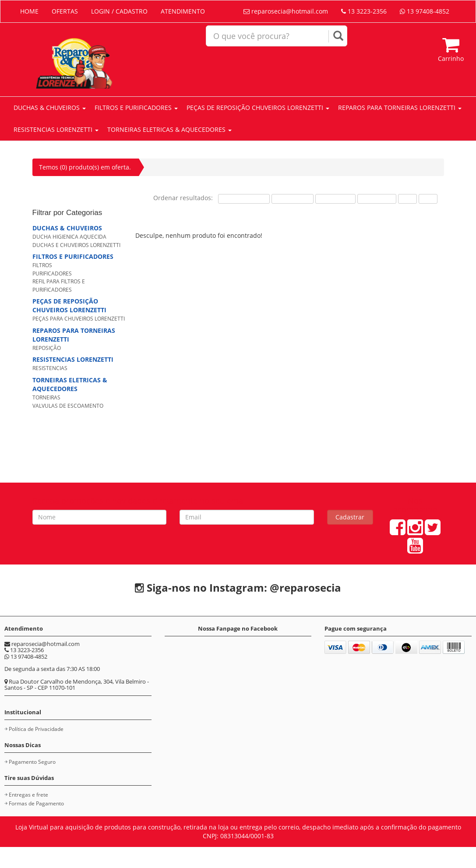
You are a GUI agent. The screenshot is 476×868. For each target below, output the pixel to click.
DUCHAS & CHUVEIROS (50, 108)
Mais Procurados (244, 199)
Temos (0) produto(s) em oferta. (85, 167)
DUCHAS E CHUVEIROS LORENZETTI (76, 245)
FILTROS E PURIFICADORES (136, 108)
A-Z (407, 199)
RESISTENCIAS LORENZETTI (56, 129)
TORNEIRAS (46, 397)
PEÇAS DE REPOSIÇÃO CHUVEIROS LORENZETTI (258, 108)
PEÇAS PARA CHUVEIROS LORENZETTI (79, 319)
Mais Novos (377, 199)
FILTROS (42, 265)
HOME (29, 11)
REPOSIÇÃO (47, 348)
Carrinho (451, 49)
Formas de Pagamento (36, 803)
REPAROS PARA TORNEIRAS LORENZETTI (400, 108)
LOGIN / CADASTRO (119, 11)
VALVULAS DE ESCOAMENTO (68, 406)
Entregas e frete (28, 795)
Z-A (428, 199)
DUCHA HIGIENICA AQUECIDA (69, 237)
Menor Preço (293, 199)
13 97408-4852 (425, 11)
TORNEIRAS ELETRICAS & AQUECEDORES (169, 129)
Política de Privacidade (36, 729)
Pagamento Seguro (32, 762)
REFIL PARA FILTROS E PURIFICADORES (59, 286)
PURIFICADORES (52, 273)
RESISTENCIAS (50, 368)
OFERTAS (65, 11)
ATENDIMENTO (183, 11)
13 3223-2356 (364, 11)
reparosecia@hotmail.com (286, 11)
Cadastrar (350, 517)
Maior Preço (335, 199)
